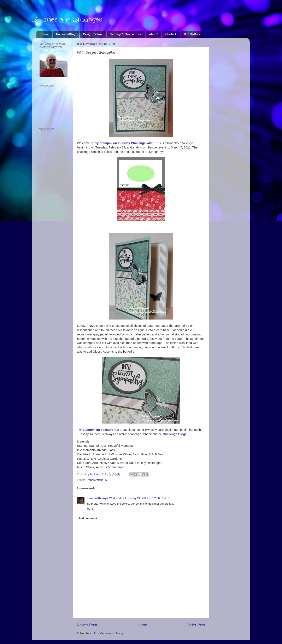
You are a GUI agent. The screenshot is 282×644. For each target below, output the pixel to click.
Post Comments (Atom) (108, 633)
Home (45, 34)
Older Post (196, 625)
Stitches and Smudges (67, 19)
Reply (91, 509)
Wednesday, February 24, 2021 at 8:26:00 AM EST (140, 498)
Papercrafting (66, 34)
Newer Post (87, 625)
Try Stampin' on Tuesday (95, 430)
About (153, 34)
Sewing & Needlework (126, 34)
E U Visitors (192, 34)
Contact (171, 34)
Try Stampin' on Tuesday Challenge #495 (124, 143)
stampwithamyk (97, 498)
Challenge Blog (174, 434)
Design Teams (93, 34)
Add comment (88, 518)
